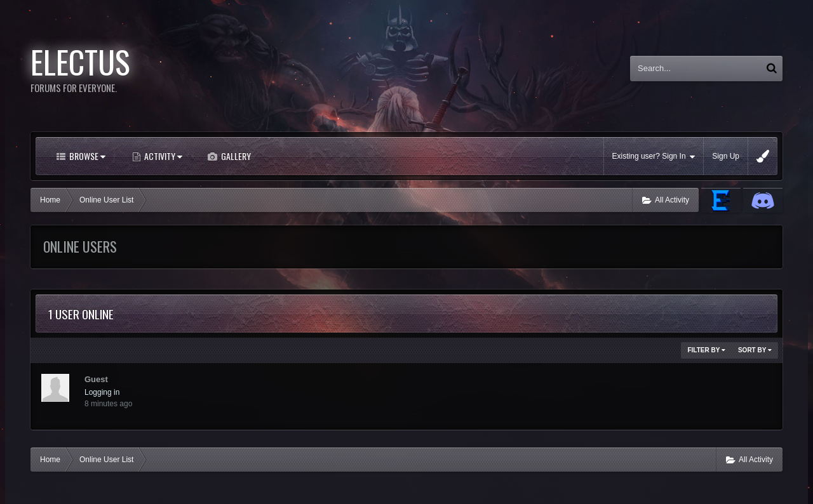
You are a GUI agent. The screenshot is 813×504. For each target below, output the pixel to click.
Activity (162, 156)
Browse (86, 156)
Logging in (102, 392)
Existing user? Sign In (654, 156)
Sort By (755, 350)
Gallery (235, 156)
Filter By (706, 350)
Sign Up (726, 156)
